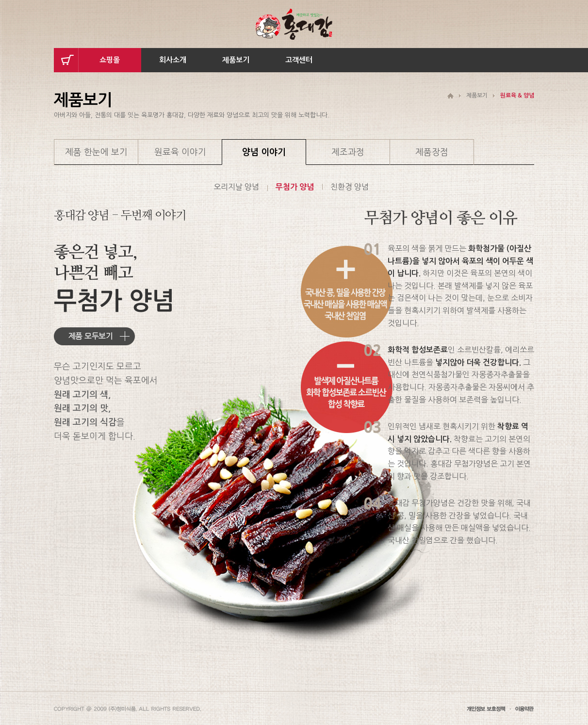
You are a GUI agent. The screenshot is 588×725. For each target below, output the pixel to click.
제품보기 (236, 60)
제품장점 (432, 152)
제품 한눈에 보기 (96, 152)
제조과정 (348, 152)
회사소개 (173, 60)
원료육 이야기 (180, 152)
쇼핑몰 (110, 60)
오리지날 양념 (236, 187)
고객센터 (299, 60)
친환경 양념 (350, 187)
